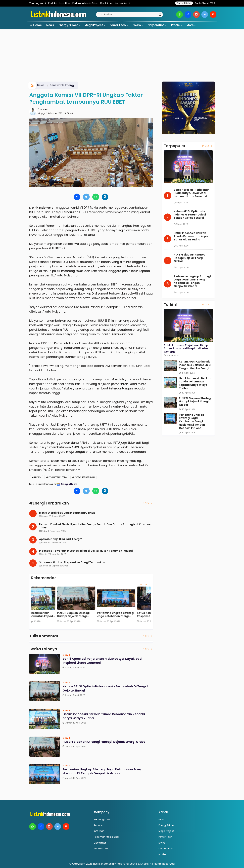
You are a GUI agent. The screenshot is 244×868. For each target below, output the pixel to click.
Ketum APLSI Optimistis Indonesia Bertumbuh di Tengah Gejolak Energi (87, 615)
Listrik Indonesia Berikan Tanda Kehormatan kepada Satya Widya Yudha (130, 615)
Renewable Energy (62, 85)
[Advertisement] (122, 56)
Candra (43, 109)
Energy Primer (68, 25)
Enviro (137, 25)
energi (38, 477)
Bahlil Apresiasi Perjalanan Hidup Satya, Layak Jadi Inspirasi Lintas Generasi (49, 615)
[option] (51, 606)
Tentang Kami (38, 3)
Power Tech (118, 25)
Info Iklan (65, 3)
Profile (175, 25)
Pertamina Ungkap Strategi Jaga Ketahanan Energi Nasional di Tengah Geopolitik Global (107, 772)
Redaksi (53, 3)
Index (147, 503)
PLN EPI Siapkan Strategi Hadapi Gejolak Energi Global (102, 744)
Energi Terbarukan (85, 477)
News (50, 25)
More (190, 25)
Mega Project (94, 25)
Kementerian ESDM (58, 477)
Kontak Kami (122, 3)
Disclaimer (106, 3)
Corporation (156, 25)
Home (36, 25)
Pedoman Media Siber (85, 3)
